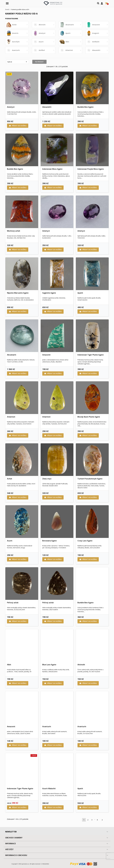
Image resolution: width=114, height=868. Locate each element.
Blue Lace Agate (49, 665)
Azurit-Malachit (49, 788)
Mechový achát (14, 231)
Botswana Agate (49, 541)
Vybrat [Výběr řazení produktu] (18, 62)
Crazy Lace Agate (85, 541)
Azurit (10, 541)
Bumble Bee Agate (85, 107)
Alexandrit (47, 107)
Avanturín (47, 726)
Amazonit (46, 355)
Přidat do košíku (18, 126)
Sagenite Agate (49, 293)
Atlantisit (11, 417)
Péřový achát (13, 603)
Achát (10, 479)
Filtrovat (39, 62)
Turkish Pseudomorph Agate (90, 479)
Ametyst (11, 107)
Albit (9, 665)
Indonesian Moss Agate (52, 169)
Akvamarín (12, 355)
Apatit (80, 293)
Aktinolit (81, 665)
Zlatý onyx (47, 479)
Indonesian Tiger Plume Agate (91, 355)
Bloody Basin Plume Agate (89, 417)
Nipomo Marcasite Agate (18, 293)
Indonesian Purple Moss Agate (91, 169)
